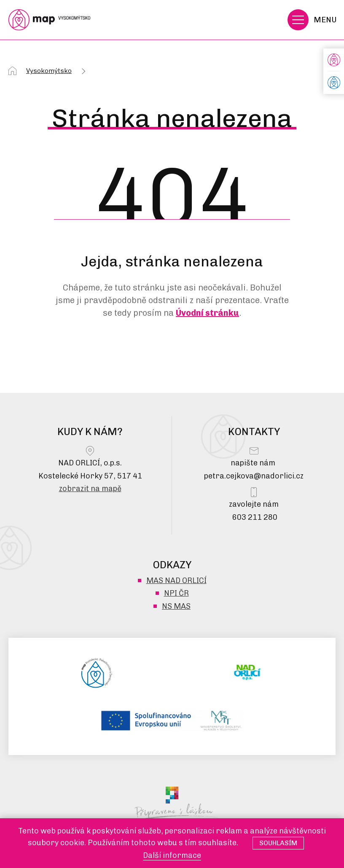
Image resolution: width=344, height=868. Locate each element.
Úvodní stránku (207, 313)
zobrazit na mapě (90, 489)
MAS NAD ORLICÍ (176, 580)
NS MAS (176, 606)
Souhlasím (278, 843)
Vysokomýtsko (49, 71)
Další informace (172, 855)
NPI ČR (176, 593)
